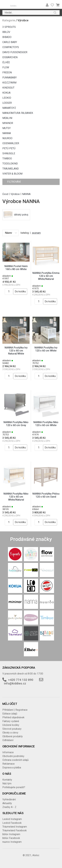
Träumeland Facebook (15, 830)
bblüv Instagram (11, 834)
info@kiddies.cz (15, 683)
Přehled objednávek (13, 717)
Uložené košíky (11, 725)
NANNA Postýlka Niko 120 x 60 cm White (46, 424)
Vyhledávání (9, 799)
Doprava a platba (12, 768)
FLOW (6, 67)
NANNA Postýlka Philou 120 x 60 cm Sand (46, 495)
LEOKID (7, 98)
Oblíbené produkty (13, 736)
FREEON (7, 72)
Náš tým (7, 783)
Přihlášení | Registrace (15, 710)
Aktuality (7, 803)
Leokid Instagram (12, 819)
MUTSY (7, 128)
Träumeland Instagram (15, 827)
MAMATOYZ (9, 108)
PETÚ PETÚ (9, 148)
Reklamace (9, 764)
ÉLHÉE (6, 62)
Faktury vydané (11, 721)
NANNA (7, 133)
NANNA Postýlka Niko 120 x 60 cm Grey (16, 424)
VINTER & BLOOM (12, 174)
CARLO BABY (10, 42)
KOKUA (6, 93)
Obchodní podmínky (13, 756)
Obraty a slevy (10, 733)
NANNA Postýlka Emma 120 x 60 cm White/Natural (46, 276)
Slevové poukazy (12, 729)
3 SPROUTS (9, 27)
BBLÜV (6, 32)
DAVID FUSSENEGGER (15, 52)
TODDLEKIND (10, 164)
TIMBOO (7, 159)
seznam (36, 233)
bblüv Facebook (11, 838)
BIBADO (7, 37)
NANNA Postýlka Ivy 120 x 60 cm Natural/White (16, 351)
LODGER (7, 103)
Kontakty (7, 780)
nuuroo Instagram (12, 842)
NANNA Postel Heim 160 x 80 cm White (16, 268)
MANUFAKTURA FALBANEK (18, 113)
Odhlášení (8, 740)
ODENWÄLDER (11, 143)
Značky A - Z (9, 807)
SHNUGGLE (9, 153)
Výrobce (15, 194)
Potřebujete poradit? (14, 787)
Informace (8, 752)
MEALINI (7, 118)
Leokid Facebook (12, 823)
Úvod (5, 194)
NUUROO (7, 138)
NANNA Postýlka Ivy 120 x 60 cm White (46, 349)
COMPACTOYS (11, 47)
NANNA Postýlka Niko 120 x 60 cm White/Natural (16, 497)
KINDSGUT (8, 88)
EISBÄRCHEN (10, 57)
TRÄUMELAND (11, 169)
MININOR (8, 123)
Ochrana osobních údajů (15, 760)
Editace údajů (10, 714)
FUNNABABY (10, 78)
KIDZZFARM (9, 83)
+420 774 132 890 (21, 680)
